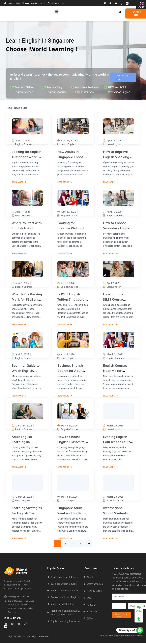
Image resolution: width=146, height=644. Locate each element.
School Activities (113, 500)
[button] (57, 11)
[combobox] (119, 607)
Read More (19, 182)
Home (9, 108)
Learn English (66, 144)
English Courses (22, 144)
